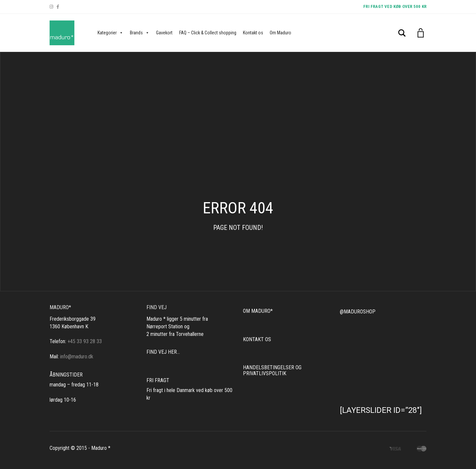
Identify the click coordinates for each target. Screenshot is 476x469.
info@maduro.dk (77, 357)
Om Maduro (280, 33)
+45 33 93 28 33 (85, 341)
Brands (140, 33)
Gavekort (164, 33)
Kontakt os (253, 33)
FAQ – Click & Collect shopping (208, 33)
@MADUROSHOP (358, 312)
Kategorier (110, 33)
